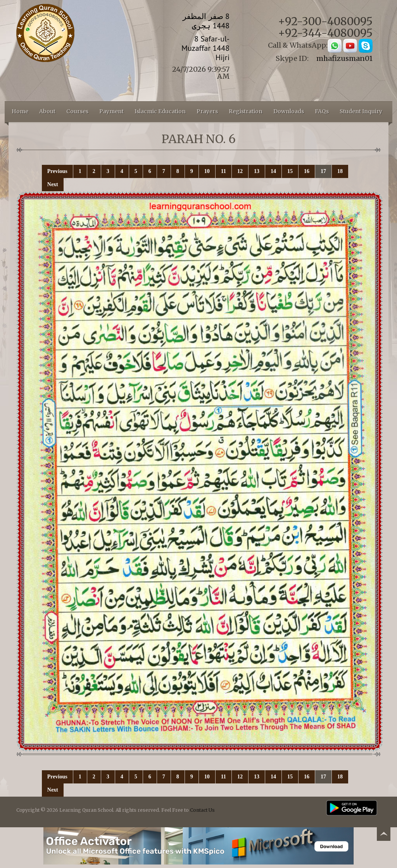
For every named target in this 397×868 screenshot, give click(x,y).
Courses (77, 111)
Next (53, 184)
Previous (57, 171)
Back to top (383, 835)
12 (240, 171)
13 (257, 171)
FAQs (322, 111)
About (47, 111)
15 (290, 171)
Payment (111, 111)
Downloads (289, 111)
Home (20, 111)
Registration (246, 111)
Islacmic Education (160, 111)
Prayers (207, 111)
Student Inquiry (361, 111)
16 (307, 171)
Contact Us (202, 810)
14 (273, 171)
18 (340, 171)
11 (224, 171)
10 (207, 171)
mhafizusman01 (344, 58)
